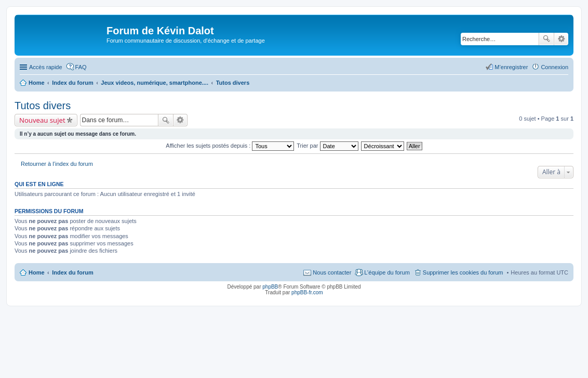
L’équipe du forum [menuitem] (387, 272)
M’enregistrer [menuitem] (511, 67)
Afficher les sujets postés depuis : (230, 146)
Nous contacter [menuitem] (332, 272)
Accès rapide (46, 67)
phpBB (270, 287)
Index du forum (72, 272)
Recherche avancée (561, 39)
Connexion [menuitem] (554, 67)
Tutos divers (43, 106)
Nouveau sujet (42, 120)
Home (37, 272)
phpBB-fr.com (307, 292)
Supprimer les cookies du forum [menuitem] (463, 272)
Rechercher (546, 39)
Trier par (327, 146)
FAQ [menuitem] (81, 67)
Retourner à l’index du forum (57, 164)
